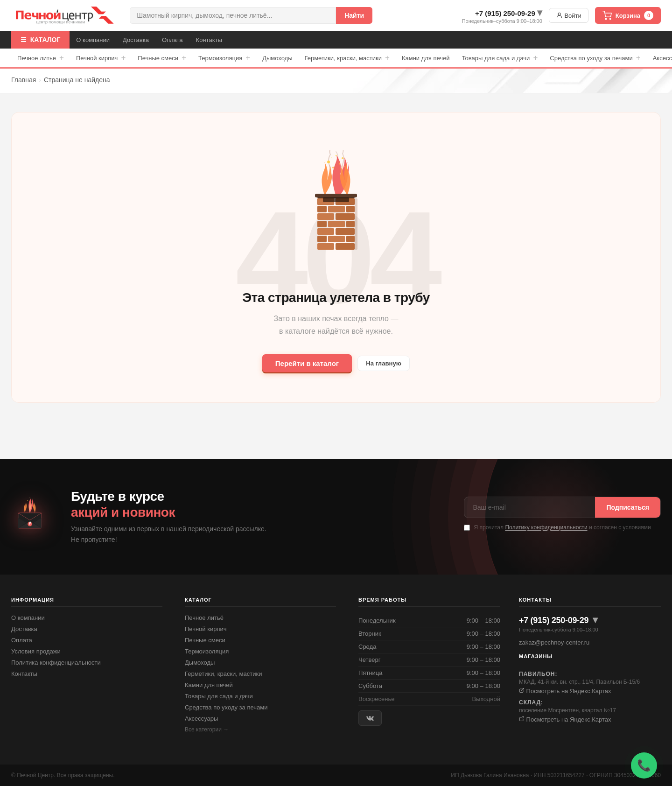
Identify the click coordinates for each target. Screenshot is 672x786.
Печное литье (41, 58)
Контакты (209, 40)
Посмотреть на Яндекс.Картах (565, 691)
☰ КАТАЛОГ (40, 40)
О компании (93, 40)
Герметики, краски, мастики (347, 58)
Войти (569, 15)
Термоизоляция (224, 58)
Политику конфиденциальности (546, 527)
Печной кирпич (101, 58)
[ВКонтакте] (370, 718)
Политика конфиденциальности (56, 663)
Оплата (172, 40)
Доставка (136, 40)
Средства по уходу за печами (595, 58)
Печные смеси (162, 58)
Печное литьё (204, 618)
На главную (384, 363)
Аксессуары (201, 719)
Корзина (628, 15)
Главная (24, 80)
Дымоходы (277, 58)
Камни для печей (426, 58)
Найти (354, 15)
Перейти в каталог (302, 363)
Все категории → (207, 730)
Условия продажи (36, 651)
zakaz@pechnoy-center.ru (554, 642)
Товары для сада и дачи (500, 58)
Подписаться (628, 507)
